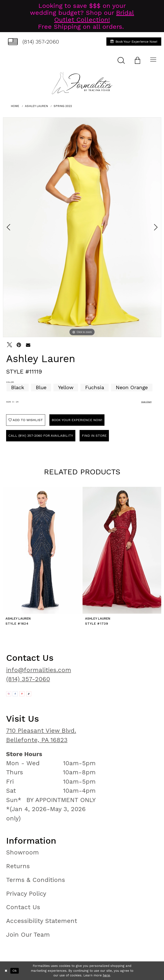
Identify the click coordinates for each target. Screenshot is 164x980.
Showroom (22, 852)
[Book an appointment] (134, 42)
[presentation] (42, 550)
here (106, 975)
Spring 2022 (63, 106)
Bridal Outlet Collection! (94, 16)
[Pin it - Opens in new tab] (19, 345)
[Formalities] (82, 83)
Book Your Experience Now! (77, 420)
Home (15, 106)
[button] (138, 60)
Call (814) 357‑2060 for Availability (41, 436)
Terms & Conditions (36, 880)
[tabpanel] (82, 227)
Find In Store (94, 436)
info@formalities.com (39, 670)
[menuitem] (34, 42)
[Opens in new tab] (9, 694)
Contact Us (23, 907)
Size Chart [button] (146, 402)
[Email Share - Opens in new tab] (28, 345)
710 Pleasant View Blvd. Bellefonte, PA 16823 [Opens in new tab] (41, 735)
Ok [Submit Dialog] (15, 971)
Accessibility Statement (42, 921)
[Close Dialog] (6, 971)
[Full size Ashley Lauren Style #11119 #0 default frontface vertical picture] (82, 227)
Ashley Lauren (36, 106)
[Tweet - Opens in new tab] (9, 345)
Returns (18, 866)
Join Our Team (28, 935)
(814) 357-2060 (28, 679)
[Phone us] (34, 42)
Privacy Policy (26, 894)
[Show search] (121, 60)
